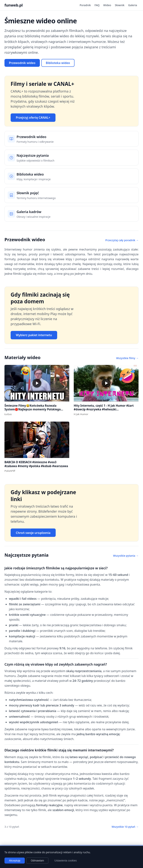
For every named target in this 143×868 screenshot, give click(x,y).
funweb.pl (14, 5)
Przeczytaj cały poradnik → (122, 240)
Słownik (120, 5)
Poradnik (85, 5)
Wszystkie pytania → (126, 556)
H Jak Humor (81, 414)
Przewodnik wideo (22, 63)
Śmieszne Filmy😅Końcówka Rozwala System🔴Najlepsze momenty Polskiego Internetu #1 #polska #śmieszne (33, 409)
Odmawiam (37, 861)
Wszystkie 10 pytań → (125, 827)
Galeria (133, 5)
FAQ (97, 5)
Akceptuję (15, 861)
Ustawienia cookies (66, 861)
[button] (37, 383)
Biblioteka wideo (58, 63)
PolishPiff (10, 471)
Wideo (107, 5)
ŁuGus (8, 414)
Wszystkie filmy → (127, 358)
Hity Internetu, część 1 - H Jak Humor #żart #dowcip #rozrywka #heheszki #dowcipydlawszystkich (104, 409)
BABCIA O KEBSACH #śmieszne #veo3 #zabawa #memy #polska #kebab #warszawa (36, 464)
